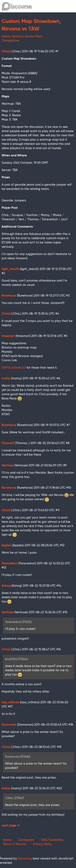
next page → (11, 826)
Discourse (25, 859)
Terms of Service (15, 844)
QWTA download (14, 368)
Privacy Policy (43, 844)
